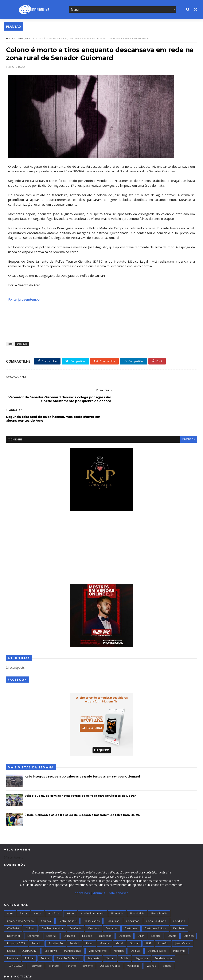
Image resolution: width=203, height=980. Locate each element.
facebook (189, 420)
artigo (70, 894)
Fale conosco (119, 874)
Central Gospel (68, 902)
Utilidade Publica (110, 946)
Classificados (92, 902)
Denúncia (76, 909)
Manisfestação (73, 931)
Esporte (156, 917)
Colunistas (113, 902)
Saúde (124, 939)
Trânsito (54, 946)
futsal (90, 924)
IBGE (148, 924)
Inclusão (163, 924)
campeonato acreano (20, 902)
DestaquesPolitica (155, 909)
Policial (29, 939)
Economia (33, 917)
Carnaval (46, 902)
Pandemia (179, 931)
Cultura (30, 909)
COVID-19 (13, 909)
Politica (45, 939)
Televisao (36, 946)
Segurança (142, 939)
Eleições (87, 917)
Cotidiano (179, 902)
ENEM (141, 917)
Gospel (134, 924)
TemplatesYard (35, 974)
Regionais (93, 939)
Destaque (112, 909)
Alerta (38, 894)
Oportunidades (157, 931)
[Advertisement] (101, 529)
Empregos (105, 917)
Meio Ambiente (98, 931)
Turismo (71, 946)
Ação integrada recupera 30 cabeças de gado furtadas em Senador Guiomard (82, 757)
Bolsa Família (159, 894)
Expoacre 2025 (16, 924)
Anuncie (100, 874)
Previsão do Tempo (68, 939)
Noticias (119, 931)
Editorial (51, 917)
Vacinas (151, 946)
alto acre (54, 894)
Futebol (75, 924)
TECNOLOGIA (15, 946)
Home (9, 38)
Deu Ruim (179, 909)
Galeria (105, 924)
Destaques (23, 38)
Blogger (69, 974)
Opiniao (136, 931)
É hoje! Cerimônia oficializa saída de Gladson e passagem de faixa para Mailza (82, 796)
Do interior (14, 917)
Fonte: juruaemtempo (24, 300)
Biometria (117, 894)
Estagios (189, 917)
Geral (119, 924)
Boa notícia (137, 894)
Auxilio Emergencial (93, 894)
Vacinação (133, 946)
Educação (69, 917)
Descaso (93, 909)
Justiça (11, 931)
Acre (10, 894)
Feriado (37, 924)
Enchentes (124, 917)
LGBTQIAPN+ (30, 931)
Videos (167, 946)
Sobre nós (82, 874)
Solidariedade (163, 939)
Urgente (88, 946)
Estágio (172, 917)
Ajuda (23, 894)
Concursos (133, 902)
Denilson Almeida (52, 909)
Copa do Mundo (156, 902)
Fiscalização (56, 924)
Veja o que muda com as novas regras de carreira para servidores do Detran (81, 776)
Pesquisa (13, 939)
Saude (110, 939)
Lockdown (51, 931)
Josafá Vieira (183, 924)
